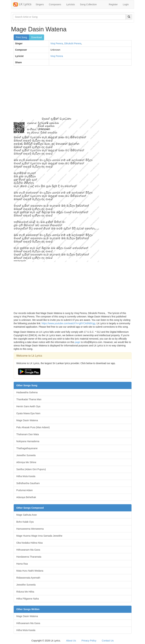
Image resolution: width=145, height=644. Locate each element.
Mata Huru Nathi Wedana (30, 571)
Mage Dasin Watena (27, 420)
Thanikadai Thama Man (29, 399)
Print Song (21, 37)
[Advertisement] (73, 93)
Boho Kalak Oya (25, 522)
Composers (55, 4)
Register (113, 4)
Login (126, 4)
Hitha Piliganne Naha (28, 599)
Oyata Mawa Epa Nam (28, 413)
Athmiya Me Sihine (26, 462)
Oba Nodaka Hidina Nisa (30, 543)
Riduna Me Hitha (25, 592)
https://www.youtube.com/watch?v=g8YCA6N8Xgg (68, 323)
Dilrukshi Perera (73, 43)
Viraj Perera (57, 43)
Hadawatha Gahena (27, 392)
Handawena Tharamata (29, 557)
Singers (40, 4)
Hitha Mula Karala (26, 476)
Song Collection (88, 4)
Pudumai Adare (25, 490)
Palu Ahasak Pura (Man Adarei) (33, 427)
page (77, 342)
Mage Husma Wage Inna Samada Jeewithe (39, 536)
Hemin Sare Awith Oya (28, 406)
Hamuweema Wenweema (30, 529)
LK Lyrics (22, 4)
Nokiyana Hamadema (28, 441)
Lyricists (71, 4)
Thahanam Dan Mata (28, 434)
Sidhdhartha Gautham (28, 483)
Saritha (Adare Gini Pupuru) (31, 469)
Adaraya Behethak (26, 497)
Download (37, 37)
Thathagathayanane (27, 448)
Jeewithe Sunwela (26, 455)
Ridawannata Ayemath (28, 578)
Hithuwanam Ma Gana (28, 550)
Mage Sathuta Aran (27, 515)
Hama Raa (22, 564)
